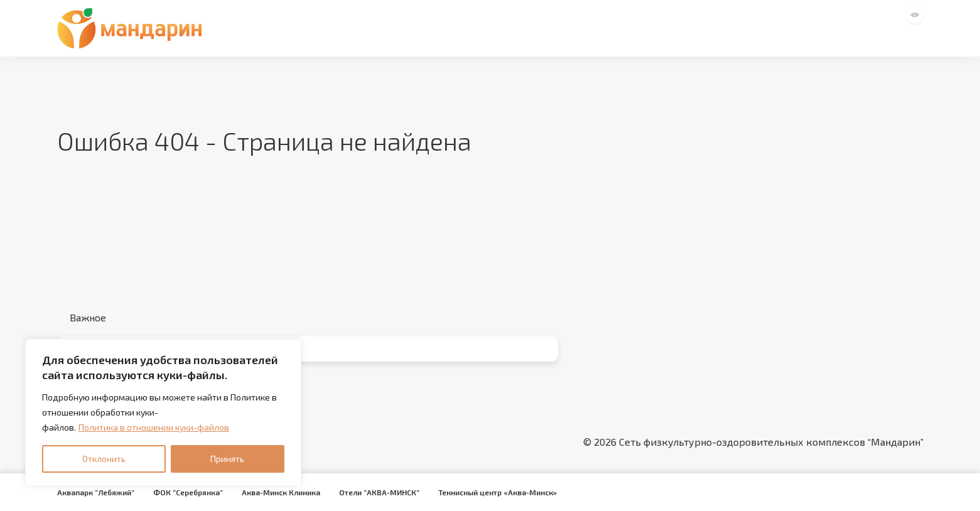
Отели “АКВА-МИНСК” (379, 492)
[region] (163, 412)
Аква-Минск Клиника (281, 492)
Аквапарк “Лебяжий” (96, 492)
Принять (227, 459)
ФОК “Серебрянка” (188, 492)
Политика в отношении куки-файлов (154, 427)
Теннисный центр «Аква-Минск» (498, 492)
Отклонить (104, 459)
